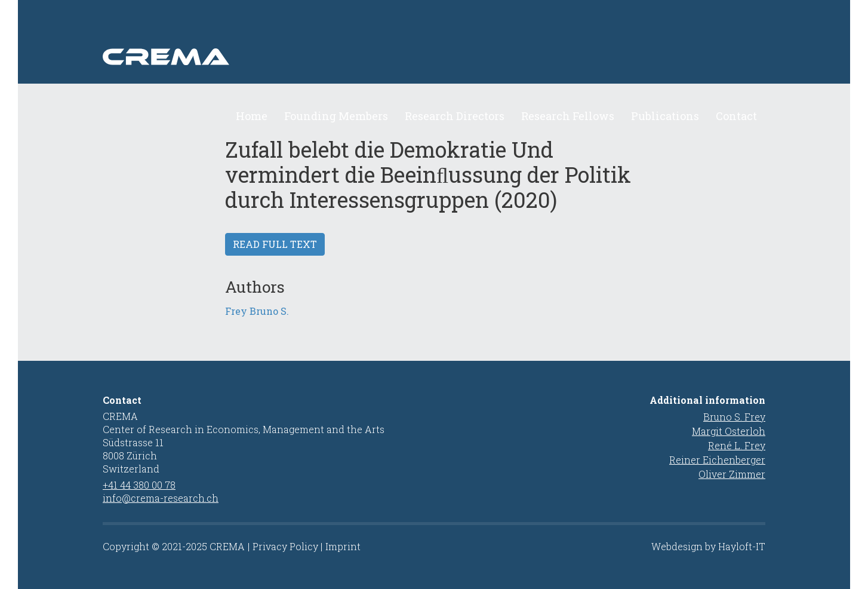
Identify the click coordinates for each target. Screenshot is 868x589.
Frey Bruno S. (257, 311)
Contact (736, 116)
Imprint (343, 546)
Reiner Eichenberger (717, 460)
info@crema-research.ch (161, 498)
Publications (665, 116)
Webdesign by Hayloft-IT (708, 546)
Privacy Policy (285, 546)
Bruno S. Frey (734, 417)
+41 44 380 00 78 (139, 485)
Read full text (275, 244)
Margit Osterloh (729, 431)
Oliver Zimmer (732, 474)
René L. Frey (737, 445)
